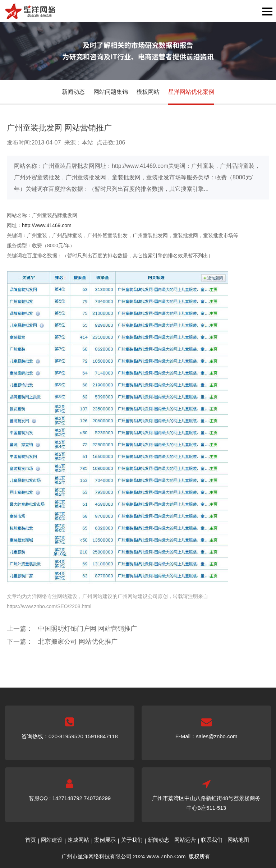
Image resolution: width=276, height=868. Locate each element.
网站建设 (52, 840)
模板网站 (148, 92)
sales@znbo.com (217, 736)
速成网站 (78, 840)
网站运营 (185, 840)
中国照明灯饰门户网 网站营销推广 (88, 629)
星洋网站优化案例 (191, 92)
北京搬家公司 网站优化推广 (78, 642)
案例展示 (105, 840)
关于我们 (132, 840)
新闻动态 (73, 92)
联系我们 (212, 840)
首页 (31, 840)
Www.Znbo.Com (166, 856)
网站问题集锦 (111, 92)
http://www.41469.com (47, 225)
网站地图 (238, 840)
